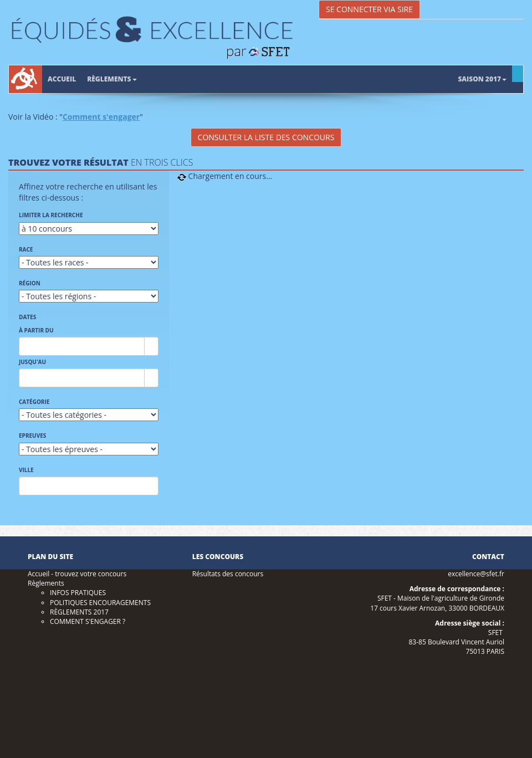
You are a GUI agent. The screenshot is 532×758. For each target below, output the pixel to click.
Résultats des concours (228, 574)
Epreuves (32, 436)
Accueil (62, 79)
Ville (26, 470)
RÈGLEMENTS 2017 (79, 612)
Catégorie (34, 402)
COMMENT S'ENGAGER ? (88, 621)
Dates (27, 317)
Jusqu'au (32, 362)
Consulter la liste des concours (266, 137)
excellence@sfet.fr (476, 574)
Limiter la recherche (51, 215)
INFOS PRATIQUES (78, 593)
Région (30, 283)
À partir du (36, 330)
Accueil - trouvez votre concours (77, 574)
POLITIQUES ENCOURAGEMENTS (100, 603)
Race (26, 249)
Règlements (112, 79)
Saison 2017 (482, 79)
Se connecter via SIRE (369, 9)
